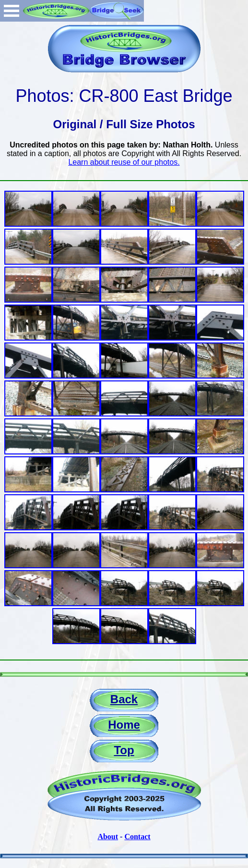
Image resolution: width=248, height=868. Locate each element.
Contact (137, 837)
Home (124, 725)
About (108, 837)
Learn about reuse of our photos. (124, 162)
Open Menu (12, 11)
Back (124, 699)
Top (124, 750)
